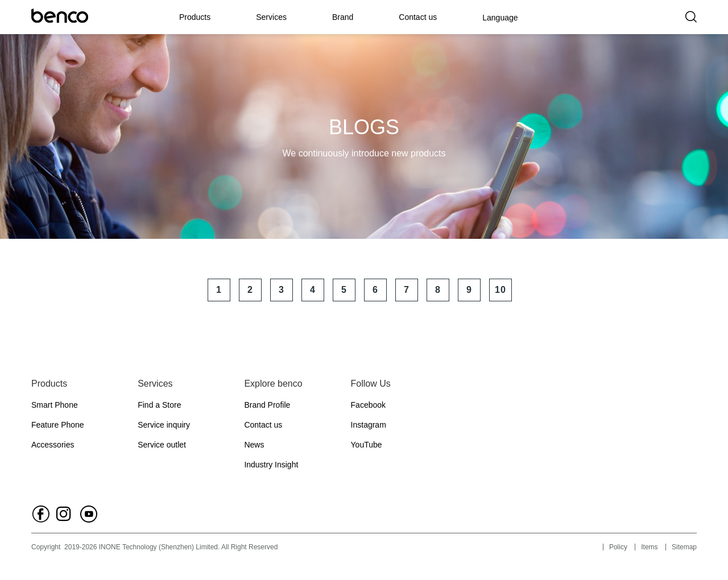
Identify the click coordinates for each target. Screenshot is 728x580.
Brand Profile (267, 405)
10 (500, 290)
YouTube (367, 445)
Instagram (369, 425)
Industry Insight (271, 465)
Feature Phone (58, 425)
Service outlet (162, 445)
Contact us (418, 17)
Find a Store (159, 405)
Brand (343, 17)
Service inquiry (164, 425)
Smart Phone (55, 405)
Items (649, 547)
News (254, 445)
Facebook (368, 405)
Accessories (53, 445)
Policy (618, 547)
